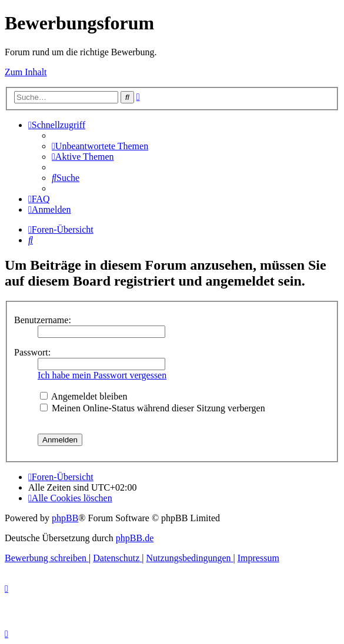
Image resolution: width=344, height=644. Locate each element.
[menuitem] (100, 146)
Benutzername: (43, 320)
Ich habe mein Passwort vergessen (102, 375)
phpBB (65, 518)
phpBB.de (135, 538)
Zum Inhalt (26, 72)
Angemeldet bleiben (84, 396)
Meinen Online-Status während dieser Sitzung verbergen (153, 408)
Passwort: (32, 352)
